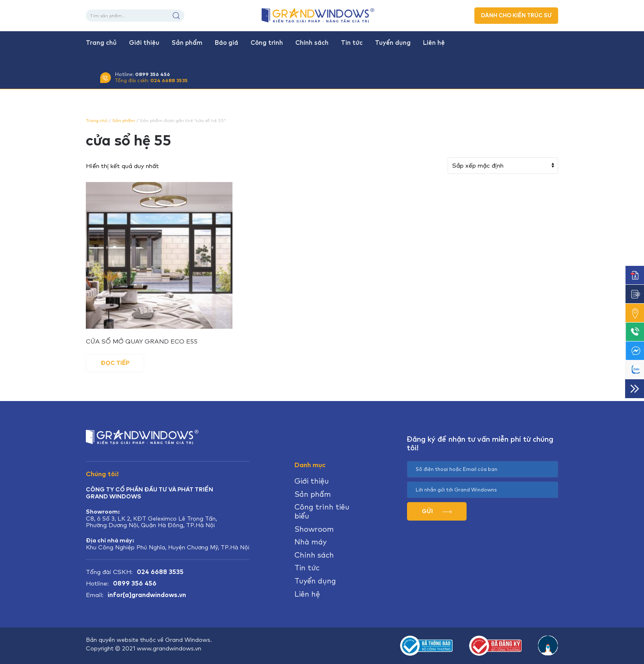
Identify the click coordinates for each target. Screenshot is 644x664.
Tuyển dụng (393, 43)
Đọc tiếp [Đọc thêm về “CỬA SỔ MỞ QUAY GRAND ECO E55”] (115, 363)
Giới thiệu (144, 43)
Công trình (267, 43)
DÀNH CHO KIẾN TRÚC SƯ (516, 15)
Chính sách (312, 43)
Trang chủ (101, 43)
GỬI (437, 511)
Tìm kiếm (176, 16)
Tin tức (352, 43)
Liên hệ (434, 43)
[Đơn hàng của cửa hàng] (503, 166)
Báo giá (227, 43)
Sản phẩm (187, 43)
